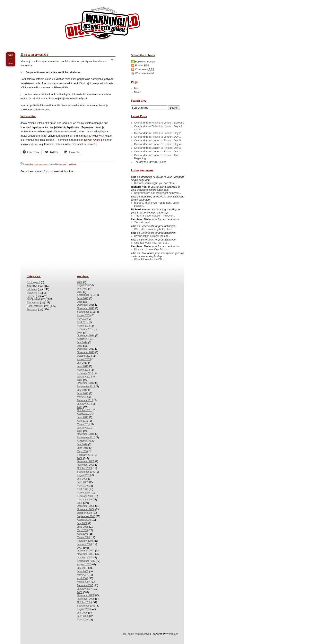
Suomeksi (62, 164)
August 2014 (84, 339)
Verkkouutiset (28, 116)
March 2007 (83, 582)
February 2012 (85, 400)
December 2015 (86, 305)
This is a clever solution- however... (154, 216)
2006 (80, 592)
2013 (80, 346)
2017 (80, 292)
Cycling (31, 282)
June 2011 (83, 417)
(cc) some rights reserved (137, 634)
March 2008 (83, 537)
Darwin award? (34, 54)
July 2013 (82, 363)
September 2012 (86, 387)
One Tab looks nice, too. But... (152, 243)
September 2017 (86, 295)
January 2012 (84, 404)
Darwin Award (92, 140)
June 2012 (83, 393)
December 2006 (86, 595)
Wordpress (172, 634)
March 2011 (83, 424)
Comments (145, 69)
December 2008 (86, 506)
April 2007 (83, 578)
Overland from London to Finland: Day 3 (157, 148)
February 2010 (85, 455)
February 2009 (85, 496)
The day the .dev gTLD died (150, 162)
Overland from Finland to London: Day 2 (157, 133)
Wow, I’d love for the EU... (149, 259)
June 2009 (83, 482)
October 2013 (84, 356)
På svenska (33, 303)
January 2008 (84, 544)
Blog (137, 88)
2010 (80, 431)
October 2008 (84, 513)
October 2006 (84, 602)
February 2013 (85, 373)
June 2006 (83, 616)
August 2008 (84, 520)
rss (38, 282)
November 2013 (86, 352)
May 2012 (82, 397)
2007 (80, 548)
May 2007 (82, 575)
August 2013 (84, 359)
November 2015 (86, 308)
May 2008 (82, 530)
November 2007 (86, 554)
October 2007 (84, 558)
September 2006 (86, 606)
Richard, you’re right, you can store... (155, 183)
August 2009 (84, 475)
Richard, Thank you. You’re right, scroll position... (157, 204)
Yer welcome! (142, 222)
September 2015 (86, 312)
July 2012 (82, 390)
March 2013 (83, 370)
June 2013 (83, 366)
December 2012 (86, 383)
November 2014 (86, 336)
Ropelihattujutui (35, 306)
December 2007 (86, 551)
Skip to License (76, 2)
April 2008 (83, 534)
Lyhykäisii (32, 289)
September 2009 (86, 472)
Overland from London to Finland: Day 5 (157, 140)
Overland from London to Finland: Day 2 (157, 151)
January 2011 (84, 428)
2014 (80, 333)
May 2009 (82, 486)
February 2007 (85, 585)
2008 (80, 503)
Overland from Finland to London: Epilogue (159, 123)
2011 (80, 407)
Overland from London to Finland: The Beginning (156, 157)
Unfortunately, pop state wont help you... (157, 193)
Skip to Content (16, 2)
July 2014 (82, 342)
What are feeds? (145, 73)
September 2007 (86, 561)
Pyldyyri (31, 296)
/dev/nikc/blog (102, 24)
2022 (80, 282)
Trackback (72, 164)
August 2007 (84, 565)
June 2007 (83, 571)
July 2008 (82, 523)
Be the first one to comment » (37, 164)
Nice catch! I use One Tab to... (152, 249)
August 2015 (84, 315)
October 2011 (84, 410)
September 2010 (86, 438)
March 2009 (83, 493)
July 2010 (82, 444)
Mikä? (138, 92)
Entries (142, 65)
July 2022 (82, 289)
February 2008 (85, 541)
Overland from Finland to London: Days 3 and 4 (158, 128)
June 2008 (83, 527)
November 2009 (86, 465)
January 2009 (84, 500)
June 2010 (83, 448)
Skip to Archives (46, 2)
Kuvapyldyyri (34, 299)
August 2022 (84, 285)
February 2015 (85, 329)
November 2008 (86, 509)
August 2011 (84, 414)
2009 (80, 458)
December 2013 (86, 349)
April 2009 (83, 489)
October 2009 (84, 468)
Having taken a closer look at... (152, 236)
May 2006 (82, 620)
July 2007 (82, 568)
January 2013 (84, 377)
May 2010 (82, 451)
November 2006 (86, 599)
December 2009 (86, 461)
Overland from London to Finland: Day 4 (157, 144)
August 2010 (84, 441)
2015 (80, 302)
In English (32, 286)
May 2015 (82, 319)
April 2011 (83, 421)
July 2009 (82, 479)
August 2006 (84, 609)
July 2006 (82, 613)
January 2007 (84, 589)
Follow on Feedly (145, 62)
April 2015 (83, 322)
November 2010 (86, 434)
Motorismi (32, 293)
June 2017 (83, 298)
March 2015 (83, 326)
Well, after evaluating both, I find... (154, 229)
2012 (80, 380)
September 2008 (86, 516)
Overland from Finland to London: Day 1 (157, 137)
